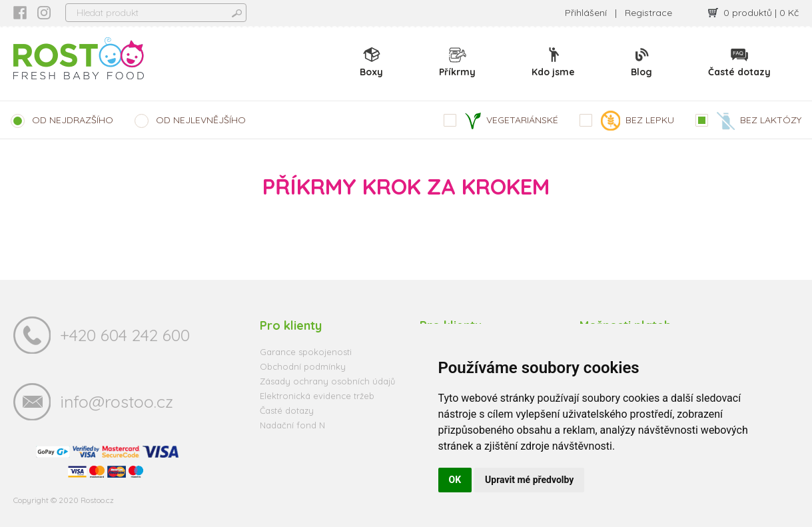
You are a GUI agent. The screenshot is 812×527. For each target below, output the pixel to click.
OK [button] (455, 480)
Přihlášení (586, 13)
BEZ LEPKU (637, 121)
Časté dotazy (739, 62)
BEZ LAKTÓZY (759, 121)
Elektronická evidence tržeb (317, 396)
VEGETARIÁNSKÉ (512, 121)
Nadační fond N (292, 425)
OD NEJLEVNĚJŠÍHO (201, 120)
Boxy (371, 62)
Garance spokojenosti (306, 352)
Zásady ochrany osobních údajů (327, 381)
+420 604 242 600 (125, 335)
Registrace (648, 13)
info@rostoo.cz (117, 401)
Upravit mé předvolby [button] (529, 480)
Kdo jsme (553, 62)
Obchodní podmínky (303, 366)
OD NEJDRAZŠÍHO (73, 120)
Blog (641, 62)
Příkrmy (457, 62)
